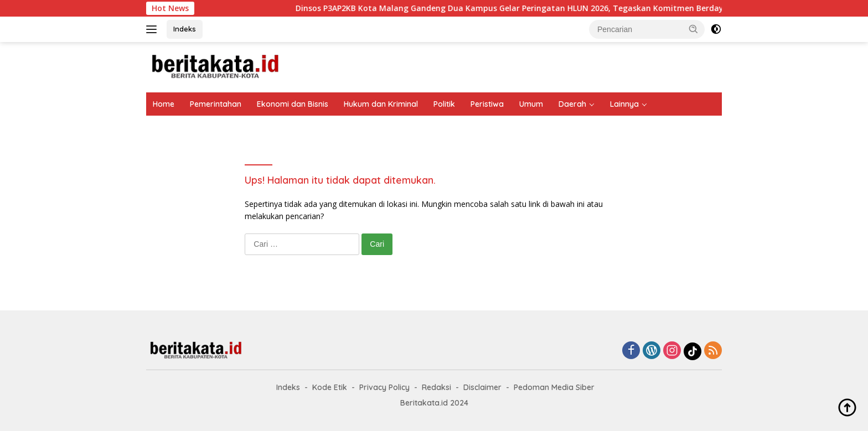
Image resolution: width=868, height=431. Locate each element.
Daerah (572, 104)
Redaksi (436, 387)
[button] (694, 29)
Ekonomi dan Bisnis (293, 104)
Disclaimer (482, 387)
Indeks (185, 29)
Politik (444, 104)
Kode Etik (330, 387)
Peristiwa (487, 104)
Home (164, 104)
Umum (531, 104)
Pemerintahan (216, 104)
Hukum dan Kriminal (381, 104)
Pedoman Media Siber (554, 387)
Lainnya (624, 104)
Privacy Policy (384, 387)
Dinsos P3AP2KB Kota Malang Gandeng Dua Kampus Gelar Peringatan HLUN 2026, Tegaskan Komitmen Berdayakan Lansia (547, 8)
